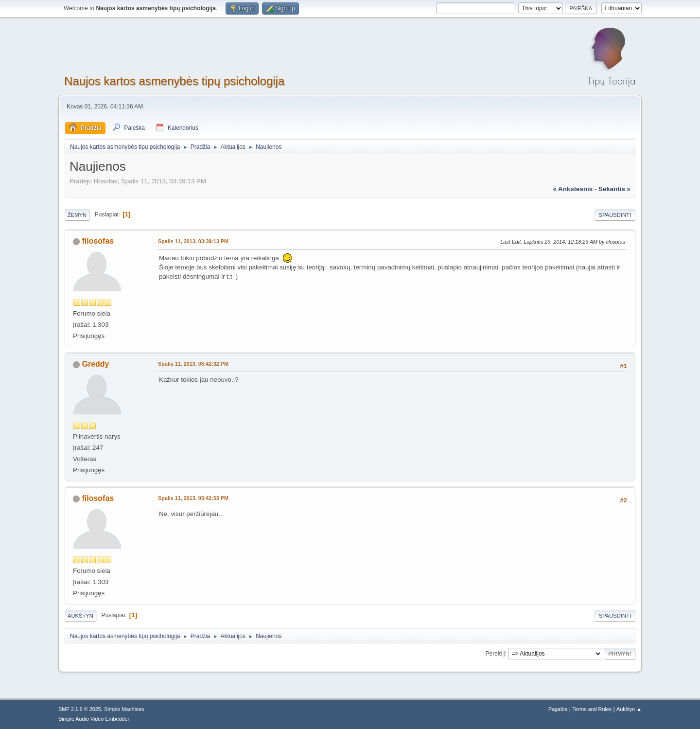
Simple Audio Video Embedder (94, 719)
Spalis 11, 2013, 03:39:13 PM (193, 241)
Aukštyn (80, 616)
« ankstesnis (573, 189)
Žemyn (77, 215)
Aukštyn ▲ (629, 709)
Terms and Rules (592, 709)
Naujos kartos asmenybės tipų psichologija (174, 81)
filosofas (98, 241)
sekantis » (614, 189)
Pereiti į (495, 654)
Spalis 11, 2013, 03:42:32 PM (193, 364)
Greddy (95, 364)
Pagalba (558, 709)
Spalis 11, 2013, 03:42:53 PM (193, 498)
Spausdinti (615, 215)
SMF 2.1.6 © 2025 (80, 709)
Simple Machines (124, 709)
